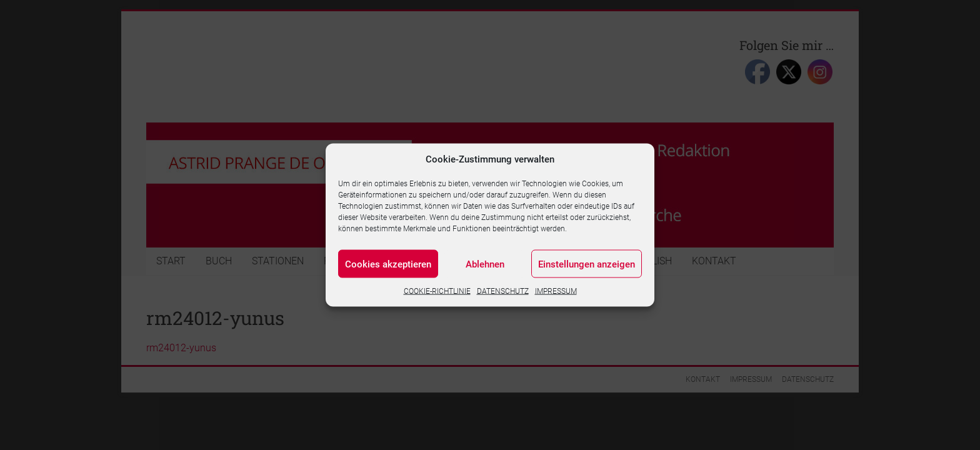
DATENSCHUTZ (503, 291)
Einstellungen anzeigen (587, 264)
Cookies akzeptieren (388, 264)
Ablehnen (485, 264)
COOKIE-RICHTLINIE (437, 291)
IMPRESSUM (556, 291)
